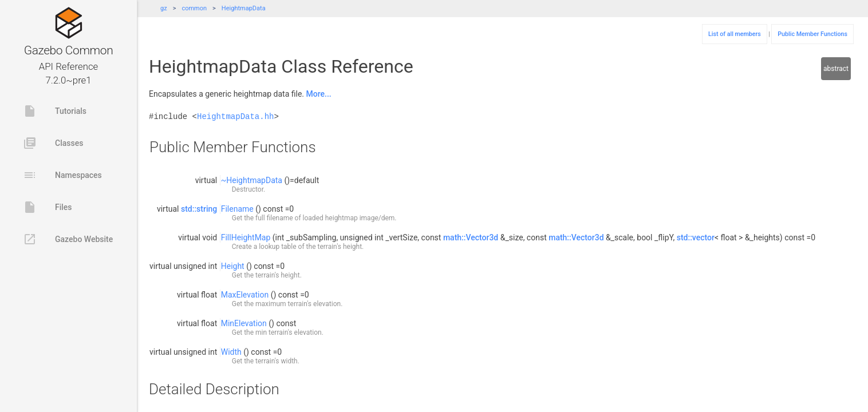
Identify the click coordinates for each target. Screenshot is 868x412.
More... (318, 94)
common (194, 8)
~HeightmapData (252, 180)
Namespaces (62, 175)
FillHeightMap (246, 237)
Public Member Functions (812, 34)
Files (48, 207)
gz (164, 8)
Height (233, 266)
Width (231, 352)
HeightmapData (244, 8)
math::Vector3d (471, 237)
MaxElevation (245, 295)
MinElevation (244, 323)
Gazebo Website (68, 239)
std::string (199, 209)
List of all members (735, 34)
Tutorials (55, 111)
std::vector (696, 237)
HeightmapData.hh (235, 116)
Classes (53, 143)
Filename (237, 209)
